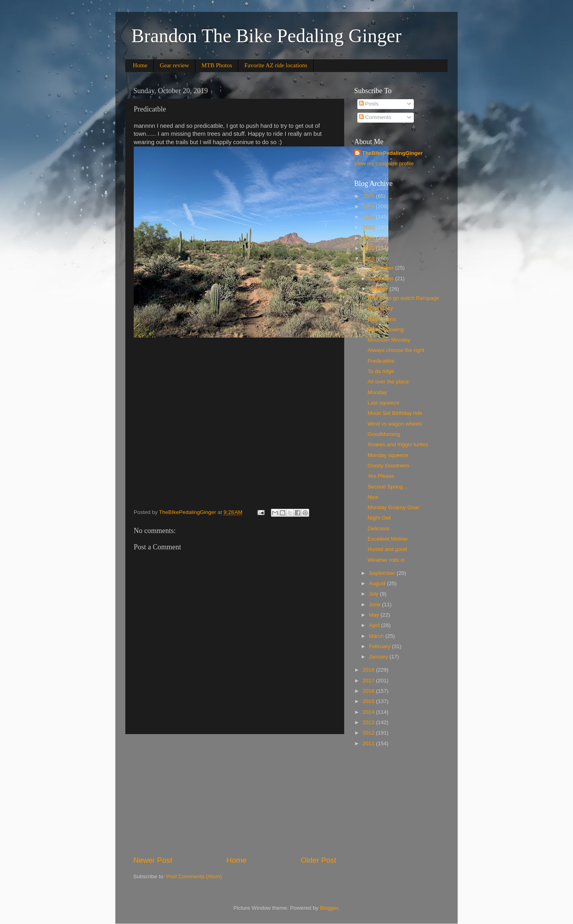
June (375, 605)
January (379, 657)
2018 (369, 670)
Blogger (329, 908)
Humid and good (387, 549)
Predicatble (381, 361)
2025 (369, 196)
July (374, 594)
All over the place (388, 382)
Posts (369, 104)
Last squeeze (384, 403)
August (378, 583)
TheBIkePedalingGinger (392, 153)
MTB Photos (217, 65)
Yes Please (381, 476)
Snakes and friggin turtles (398, 444)
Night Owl (379, 518)
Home (140, 65)
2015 (369, 701)
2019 (369, 259)
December (382, 268)
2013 (369, 722)
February (380, 646)
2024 (369, 206)
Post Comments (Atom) (194, 876)
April (375, 625)
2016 (369, 691)
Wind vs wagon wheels (395, 424)
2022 (369, 227)
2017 (369, 681)
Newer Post (153, 860)
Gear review (174, 65)
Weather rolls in (386, 560)
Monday (377, 392)
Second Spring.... (388, 487)
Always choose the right (396, 350)
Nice (373, 497)
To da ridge (381, 371)
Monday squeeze (388, 455)
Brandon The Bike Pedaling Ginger (266, 36)
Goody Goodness (389, 466)
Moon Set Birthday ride (395, 413)
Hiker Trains (382, 319)
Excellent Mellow (388, 539)
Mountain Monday (389, 340)
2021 (369, 238)
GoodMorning (384, 434)
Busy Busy (380, 308)
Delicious (379, 528)
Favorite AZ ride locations (276, 65)
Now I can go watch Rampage (403, 298)
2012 (369, 733)
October (379, 289)
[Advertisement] (235, 795)
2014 (369, 712)
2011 (369, 743)
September (383, 573)
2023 (369, 217)
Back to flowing (386, 329)
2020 (369, 248)
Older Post (319, 860)
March (377, 636)
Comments (375, 117)
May (375, 615)
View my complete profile (384, 163)
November (382, 278)
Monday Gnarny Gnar (394, 507)
